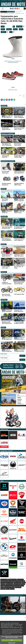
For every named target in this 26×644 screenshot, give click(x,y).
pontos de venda (18, 12)
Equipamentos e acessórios (8, 161)
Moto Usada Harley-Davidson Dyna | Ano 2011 (13, 604)
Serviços (12, 589)
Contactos (3, 623)
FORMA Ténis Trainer (13, 90)
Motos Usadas (4, 579)
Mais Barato (19, 26)
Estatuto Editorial (15, 623)
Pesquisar (22, 356)
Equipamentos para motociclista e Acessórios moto (13, 581)
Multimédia (4, 217)
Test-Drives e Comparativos (8, 133)
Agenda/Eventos (12, 579)
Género (15, 29)
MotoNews (4, 106)
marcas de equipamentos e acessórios (7, 13)
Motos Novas (20, 579)
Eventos (3, 327)
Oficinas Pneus (9, 584)
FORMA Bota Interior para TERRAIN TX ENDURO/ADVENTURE (13, 62)
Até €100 (4, 32)
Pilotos (8, 589)
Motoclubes (18, 587)
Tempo (21, 29)
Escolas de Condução (9, 587)
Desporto (4, 244)
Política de (12, 643)
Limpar (3, 27)
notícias (23, 13)
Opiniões (4, 189)
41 (11, 32)
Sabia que (4, 272)
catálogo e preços (11, 12)
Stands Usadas (17, 583)
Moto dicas (4, 300)
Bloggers (3, 589)
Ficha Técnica (8, 623)
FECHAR (12, 640)
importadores (18, 13)
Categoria (9, 29)
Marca (3, 29)
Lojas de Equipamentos (19, 584)
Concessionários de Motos (7, 583)
